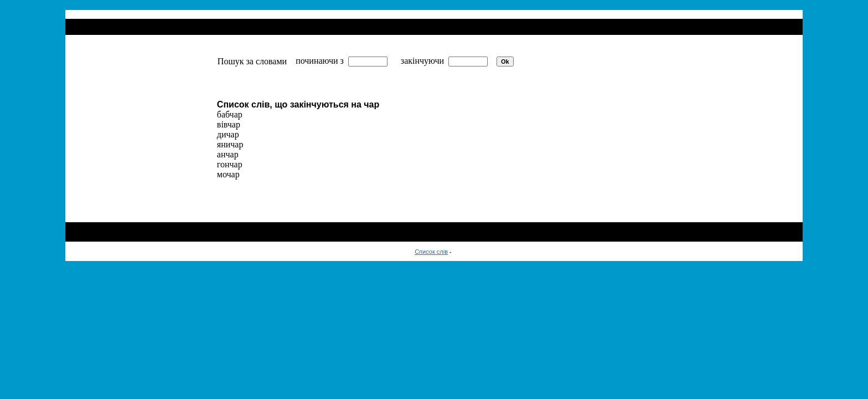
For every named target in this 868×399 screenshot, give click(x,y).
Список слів (431, 252)
